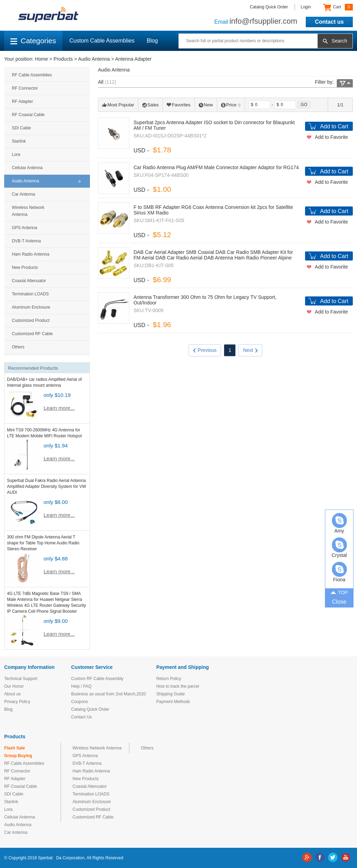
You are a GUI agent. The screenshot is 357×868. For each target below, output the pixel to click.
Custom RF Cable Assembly (97, 679)
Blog (152, 41)
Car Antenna (24, 194)
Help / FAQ (81, 686)
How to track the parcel (178, 686)
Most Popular (118, 105)
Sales (151, 105)
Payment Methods (173, 702)
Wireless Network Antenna (28, 211)
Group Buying (18, 756)
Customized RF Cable (32, 334)
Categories (33, 41)
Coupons (79, 702)
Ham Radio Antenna (31, 254)
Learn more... (59, 408)
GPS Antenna (25, 228)
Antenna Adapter (133, 59)
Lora (16, 154)
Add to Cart (334, 126)
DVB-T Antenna (26, 241)
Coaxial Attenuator (29, 281)
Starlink (19, 141)
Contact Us (81, 717)
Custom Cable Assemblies (102, 41)
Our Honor (14, 686)
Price (231, 105)
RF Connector (25, 88)
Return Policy (169, 679)
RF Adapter (22, 101)
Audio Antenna (94, 59)
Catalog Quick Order (269, 7)
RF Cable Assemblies (32, 75)
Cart (338, 7)
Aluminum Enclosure (31, 307)
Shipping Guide (170, 694)
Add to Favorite (331, 137)
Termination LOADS (30, 294)
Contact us (329, 22)
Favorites (178, 105)
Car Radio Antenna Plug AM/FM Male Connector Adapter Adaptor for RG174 (216, 167)
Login (306, 7)
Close (339, 602)
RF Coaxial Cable (28, 115)
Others (18, 347)
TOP (339, 592)
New (206, 105)
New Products (25, 267)
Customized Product (31, 320)
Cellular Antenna (27, 168)
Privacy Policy (17, 702)
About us (12, 694)
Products (63, 59)
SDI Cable (21, 128)
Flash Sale (14, 748)
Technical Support (21, 679)
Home (41, 59)
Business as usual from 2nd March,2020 (108, 694)
